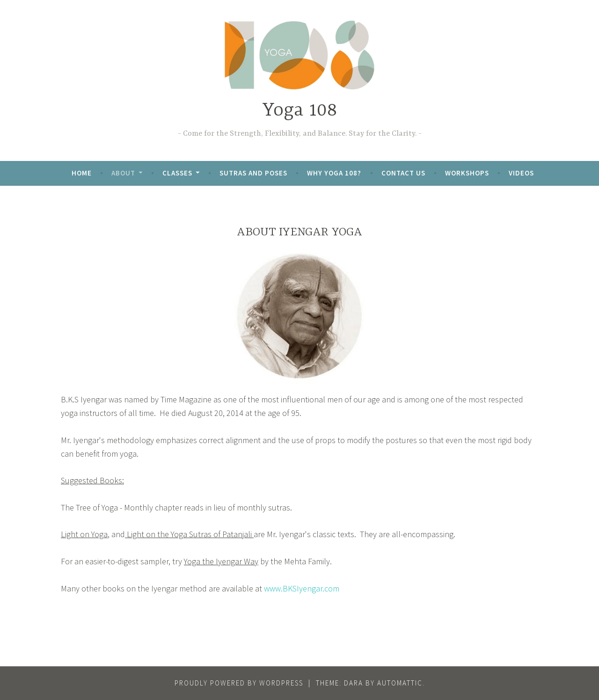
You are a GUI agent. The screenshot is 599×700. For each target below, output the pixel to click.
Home (82, 173)
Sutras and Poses (253, 173)
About (123, 173)
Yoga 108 (300, 111)
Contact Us (403, 173)
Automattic (400, 683)
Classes (177, 173)
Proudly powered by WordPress (239, 683)
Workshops (467, 173)
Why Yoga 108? (334, 173)
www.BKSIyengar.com (302, 588)
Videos (521, 173)
